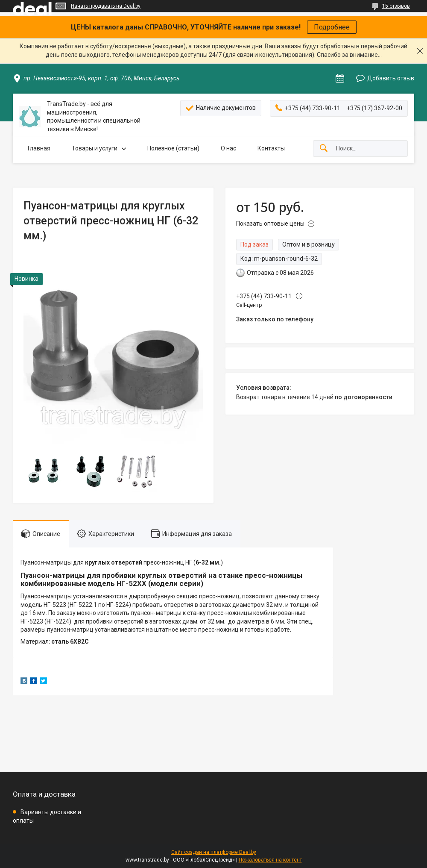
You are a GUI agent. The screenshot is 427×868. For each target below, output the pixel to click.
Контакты (271, 148)
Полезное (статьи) (173, 148)
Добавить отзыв (391, 78)
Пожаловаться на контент (270, 860)
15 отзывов (396, 6)
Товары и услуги (95, 148)
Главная (39, 148)
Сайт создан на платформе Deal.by (214, 852)
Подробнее (332, 27)
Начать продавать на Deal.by (106, 6)
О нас (228, 148)
